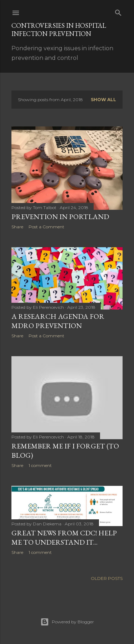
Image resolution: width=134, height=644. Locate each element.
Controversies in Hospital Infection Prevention (59, 30)
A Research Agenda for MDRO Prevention (58, 321)
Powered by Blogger (67, 622)
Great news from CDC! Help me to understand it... (64, 537)
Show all (103, 100)
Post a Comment (46, 227)
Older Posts (107, 578)
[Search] (118, 11)
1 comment (40, 465)
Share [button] (17, 227)
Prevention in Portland (60, 217)
